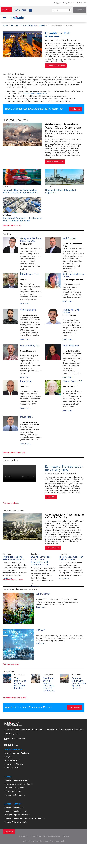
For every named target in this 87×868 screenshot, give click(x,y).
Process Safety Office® (14, 807)
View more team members (14, 452)
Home (5, 25)
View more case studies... (13, 580)
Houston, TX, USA (12, 760)
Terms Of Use (36, 836)
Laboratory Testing (13, 791)
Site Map (65, 836)
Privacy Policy (23, 836)
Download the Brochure (56, 66)
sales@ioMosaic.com (16, 739)
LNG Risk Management (14, 788)
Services (14, 25)
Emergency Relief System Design (18, 784)
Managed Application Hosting (17, 815)
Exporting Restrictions (52, 836)
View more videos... (11, 503)
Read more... (26, 304)
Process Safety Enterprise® (16, 811)
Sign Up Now (75, 707)
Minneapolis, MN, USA (14, 764)
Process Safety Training (15, 795)
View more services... (12, 664)
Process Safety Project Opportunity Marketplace (25, 818)
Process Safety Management (33, 25)
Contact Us (7, 9)
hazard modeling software (35, 93)
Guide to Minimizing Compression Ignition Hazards (79, 683)
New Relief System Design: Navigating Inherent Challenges (49, 684)
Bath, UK (8, 757)
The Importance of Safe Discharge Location (20, 683)
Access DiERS (80, 10)
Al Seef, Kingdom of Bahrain (17, 753)
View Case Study (53, 548)
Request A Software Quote (16, 822)
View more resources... (12, 225)
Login (65, 3)
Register (72, 3)
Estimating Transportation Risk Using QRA (64, 468)
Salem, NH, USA (11, 768)
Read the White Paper (55, 162)
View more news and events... (15, 698)
